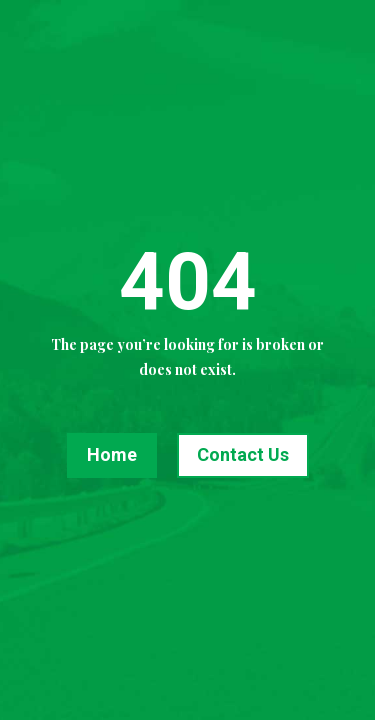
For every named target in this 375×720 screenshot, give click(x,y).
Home (112, 454)
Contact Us (243, 454)
